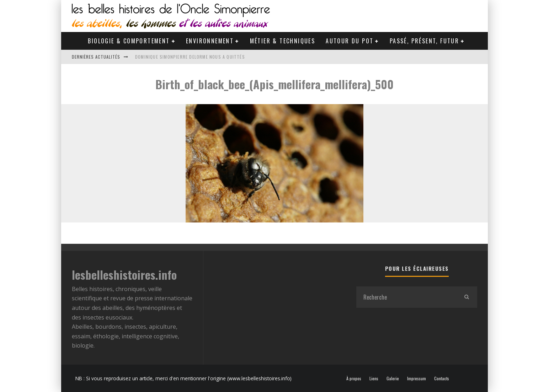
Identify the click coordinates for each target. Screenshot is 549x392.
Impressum (417, 378)
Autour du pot (350, 41)
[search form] (406, 297)
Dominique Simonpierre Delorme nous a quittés (190, 57)
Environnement (210, 41)
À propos (354, 378)
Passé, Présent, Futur (424, 41)
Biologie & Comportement (129, 41)
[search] (467, 297)
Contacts (442, 378)
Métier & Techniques (283, 41)
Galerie (393, 378)
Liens (374, 378)
